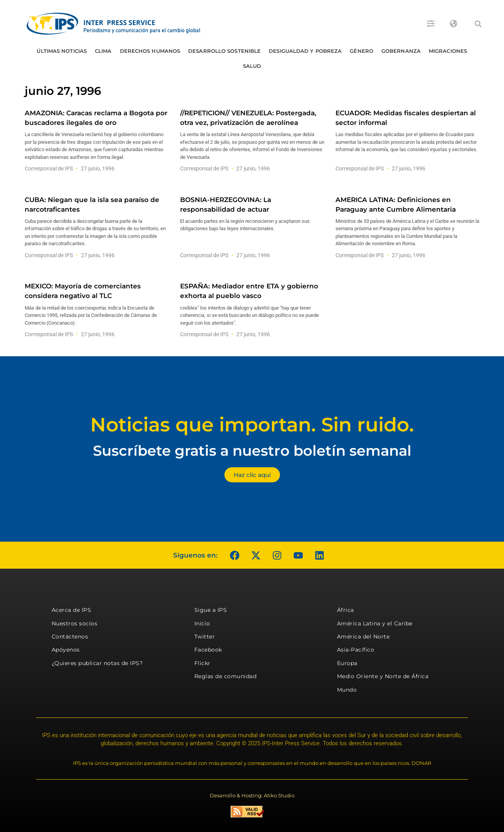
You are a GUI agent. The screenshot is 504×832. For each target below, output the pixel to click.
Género (362, 51)
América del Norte (363, 637)
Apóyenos (66, 650)
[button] (478, 24)
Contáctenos (70, 637)
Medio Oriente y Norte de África (383, 676)
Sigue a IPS (211, 610)
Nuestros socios (75, 623)
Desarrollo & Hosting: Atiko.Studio (252, 795)
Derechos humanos (150, 51)
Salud (252, 66)
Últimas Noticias (62, 51)
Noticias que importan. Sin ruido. (252, 425)
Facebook (208, 650)
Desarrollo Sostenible (224, 51)
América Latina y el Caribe (375, 623)
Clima (103, 51)
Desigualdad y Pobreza (305, 51)
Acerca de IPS (72, 610)
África (346, 610)
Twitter (205, 637)
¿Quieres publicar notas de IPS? (97, 663)
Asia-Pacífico (356, 650)
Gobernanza (401, 51)
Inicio (202, 623)
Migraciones (448, 51)
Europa (347, 663)
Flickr (202, 663)
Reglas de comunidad (226, 676)
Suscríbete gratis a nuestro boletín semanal (252, 451)
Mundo (347, 690)
